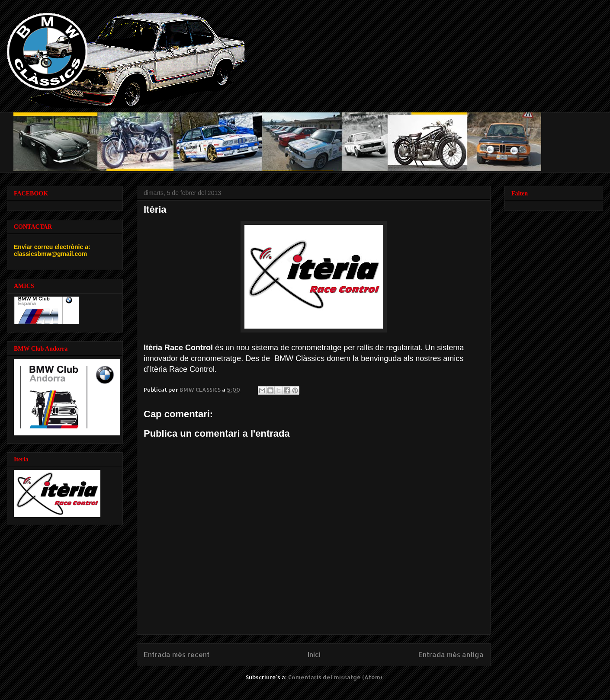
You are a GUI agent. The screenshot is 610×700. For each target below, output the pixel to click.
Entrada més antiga (451, 655)
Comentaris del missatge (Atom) (335, 677)
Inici (314, 655)
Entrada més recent (177, 655)
